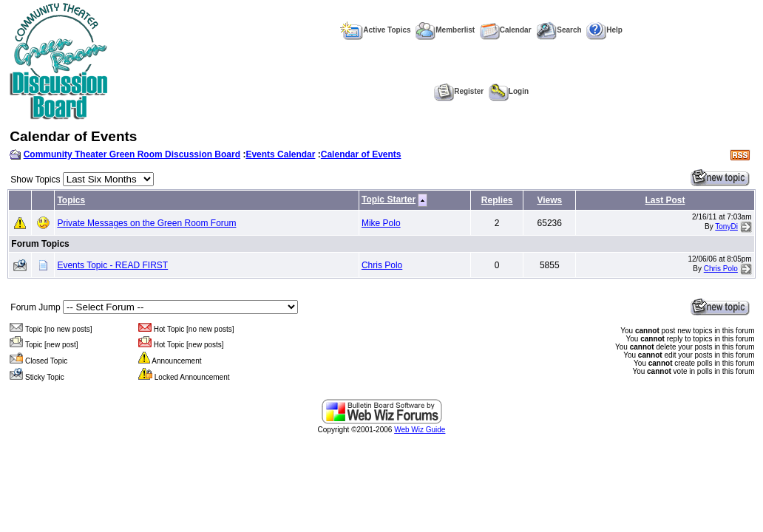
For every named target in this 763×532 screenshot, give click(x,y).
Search (559, 30)
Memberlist (445, 30)
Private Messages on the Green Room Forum (146, 223)
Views (549, 200)
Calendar (506, 30)
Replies (497, 200)
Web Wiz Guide (420, 430)
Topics (71, 200)
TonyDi (726, 226)
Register (459, 91)
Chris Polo (382, 265)
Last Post (665, 200)
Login (509, 91)
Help (604, 30)
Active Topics (375, 30)
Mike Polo (381, 223)
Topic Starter (389, 199)
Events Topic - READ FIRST (112, 265)
